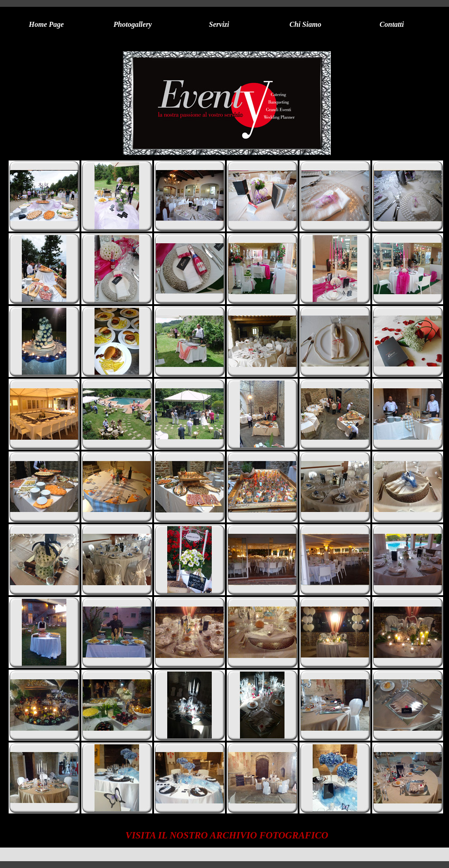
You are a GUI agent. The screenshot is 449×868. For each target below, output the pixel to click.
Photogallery (133, 24)
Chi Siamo (305, 24)
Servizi (219, 24)
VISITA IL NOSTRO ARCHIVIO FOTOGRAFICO (227, 835)
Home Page (47, 24)
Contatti (392, 24)
